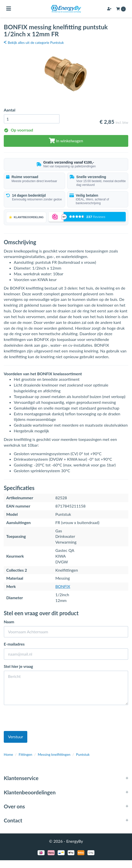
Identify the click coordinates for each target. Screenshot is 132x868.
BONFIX (63, 586)
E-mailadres (14, 644)
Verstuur (16, 737)
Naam (9, 622)
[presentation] (42, 719)
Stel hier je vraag (18, 666)
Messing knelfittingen (54, 754)
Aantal (10, 110)
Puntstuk (83, 754)
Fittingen (25, 754)
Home (8, 754)
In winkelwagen (66, 141)
